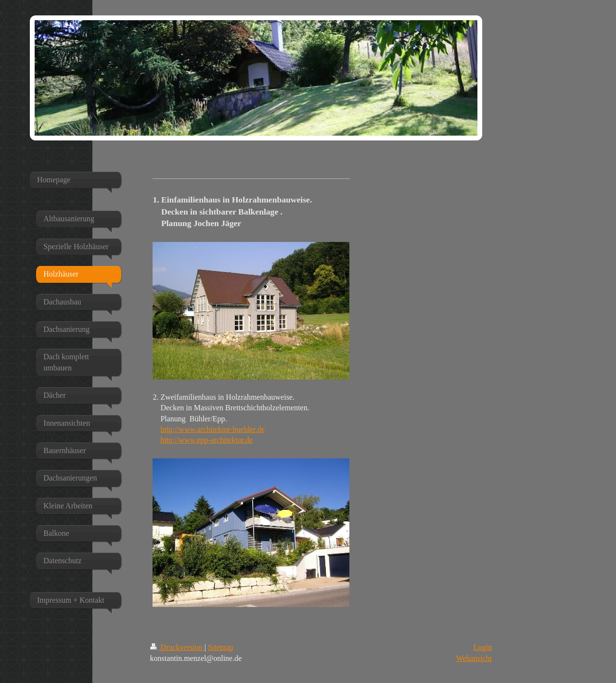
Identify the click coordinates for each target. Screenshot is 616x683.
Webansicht (474, 658)
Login (483, 647)
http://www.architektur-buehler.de (212, 429)
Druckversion (177, 647)
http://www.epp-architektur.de (206, 440)
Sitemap (220, 647)
